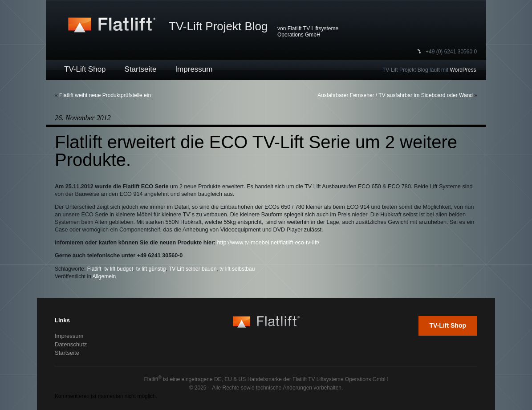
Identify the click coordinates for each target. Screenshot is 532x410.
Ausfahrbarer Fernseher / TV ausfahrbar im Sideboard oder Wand (395, 95)
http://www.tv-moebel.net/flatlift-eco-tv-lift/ (268, 243)
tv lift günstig (151, 269)
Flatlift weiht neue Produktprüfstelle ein (105, 95)
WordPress (463, 70)
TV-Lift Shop (85, 69)
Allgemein (104, 276)
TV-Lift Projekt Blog (218, 26)
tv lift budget (119, 269)
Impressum (194, 69)
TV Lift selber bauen (193, 269)
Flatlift (94, 269)
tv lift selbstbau (237, 269)
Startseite (141, 69)
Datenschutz (71, 344)
